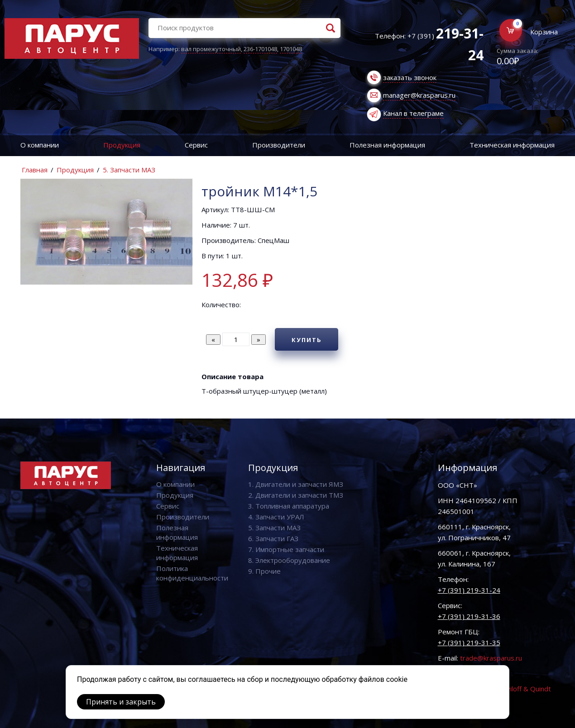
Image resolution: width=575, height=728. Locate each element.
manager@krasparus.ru (419, 95)
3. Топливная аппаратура (289, 506)
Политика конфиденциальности (192, 573)
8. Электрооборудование (289, 560)
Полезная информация (387, 145)
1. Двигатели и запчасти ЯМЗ (296, 484)
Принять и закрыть (121, 702)
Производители (279, 145)
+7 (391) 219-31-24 (469, 590)
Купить (307, 340)
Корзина (544, 32)
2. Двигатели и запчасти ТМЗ (296, 495)
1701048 (291, 49)
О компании (40, 145)
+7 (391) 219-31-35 (469, 642)
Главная (35, 170)
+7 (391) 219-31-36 (469, 616)
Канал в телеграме (413, 113)
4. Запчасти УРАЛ (276, 517)
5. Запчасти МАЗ (129, 170)
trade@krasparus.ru (491, 658)
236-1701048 (260, 49)
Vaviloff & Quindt (525, 689)
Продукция (122, 145)
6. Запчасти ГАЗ (273, 538)
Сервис (196, 145)
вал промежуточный (211, 49)
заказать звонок (410, 77)
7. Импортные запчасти (286, 549)
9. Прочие (264, 571)
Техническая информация (177, 553)
